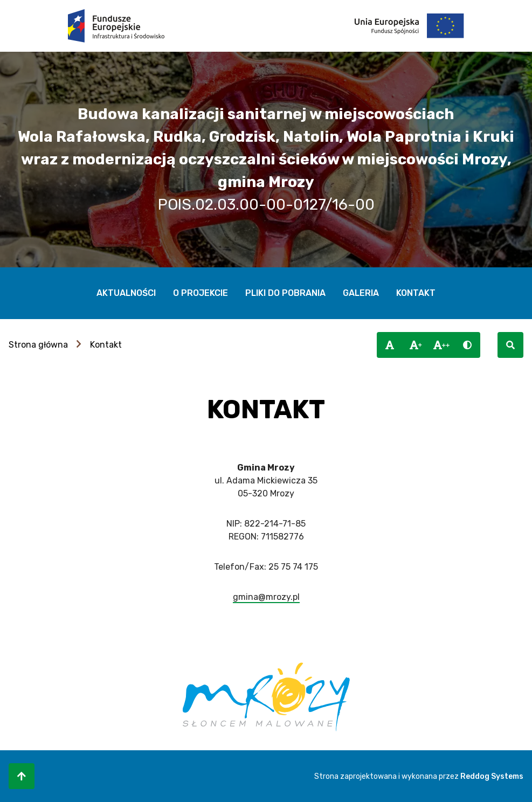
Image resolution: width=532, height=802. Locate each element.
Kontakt (416, 293)
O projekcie (201, 293)
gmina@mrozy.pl (266, 597)
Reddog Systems (492, 776)
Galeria (361, 293)
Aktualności (126, 293)
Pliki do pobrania (285, 293)
